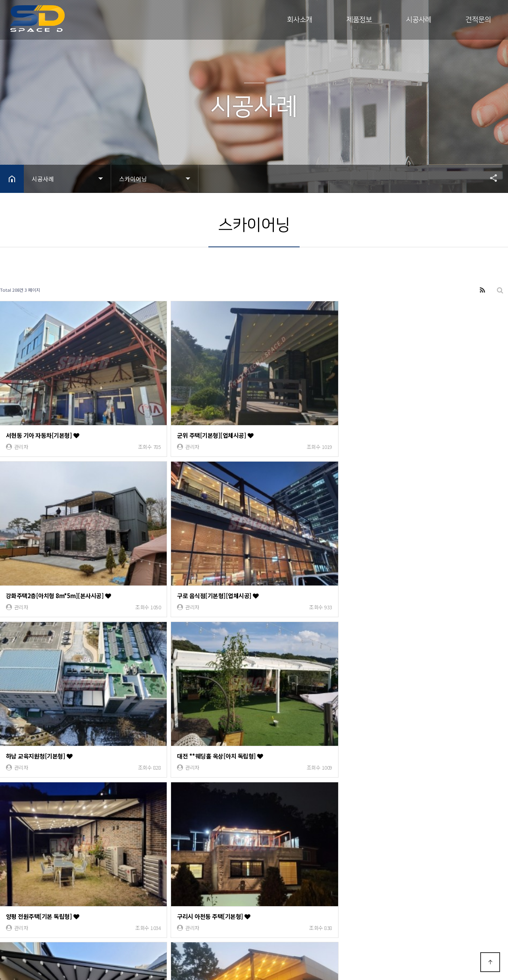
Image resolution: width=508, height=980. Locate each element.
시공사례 (419, 20)
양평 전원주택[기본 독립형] (299, 530)
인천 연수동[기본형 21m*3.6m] (177, 786)
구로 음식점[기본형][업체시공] (431, 403)
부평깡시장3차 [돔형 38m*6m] (432, 786)
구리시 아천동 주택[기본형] (427, 530)
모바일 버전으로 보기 (99, 947)
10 (137, 817)
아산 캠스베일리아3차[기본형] (47, 658)
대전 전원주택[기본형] (37, 786)
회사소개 (300, 20)
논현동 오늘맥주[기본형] (423, 658)
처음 (6, 817)
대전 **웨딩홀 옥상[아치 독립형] (177, 530)
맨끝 (163, 817)
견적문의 (478, 20)
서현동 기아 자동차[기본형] (43, 403)
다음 (150, 817)
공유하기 (490, 178)
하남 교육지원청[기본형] (40, 530)
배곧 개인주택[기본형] (293, 658)
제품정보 (359, 20)
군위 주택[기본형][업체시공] (172, 403)
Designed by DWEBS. (93, 933)
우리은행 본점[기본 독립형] (299, 786)
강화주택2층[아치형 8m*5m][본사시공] (315, 403)
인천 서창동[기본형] (162, 658)
